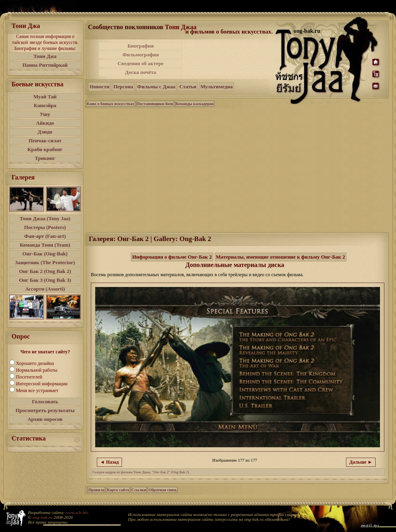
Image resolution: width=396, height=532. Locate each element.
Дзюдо (45, 132)
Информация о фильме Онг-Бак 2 (172, 257)
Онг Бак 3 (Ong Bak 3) (45, 280)
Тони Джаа (181, 27)
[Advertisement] (230, 59)
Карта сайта (118, 490)
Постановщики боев (155, 104)
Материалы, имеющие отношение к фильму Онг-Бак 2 (281, 257)
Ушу (45, 114)
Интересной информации (42, 384)
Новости (99, 87)
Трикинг (45, 158)
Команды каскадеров (195, 104)
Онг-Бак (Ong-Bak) (45, 254)
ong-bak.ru (42, 517)
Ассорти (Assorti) (45, 289)
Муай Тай (45, 97)
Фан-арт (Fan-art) (45, 236)
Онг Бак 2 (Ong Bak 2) (45, 271)
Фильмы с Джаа (156, 87)
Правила (96, 490)
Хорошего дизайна (35, 363)
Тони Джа (45, 56)
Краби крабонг (45, 149)
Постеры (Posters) (45, 227)
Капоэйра (45, 105)
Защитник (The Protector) (45, 262)
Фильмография (141, 55)
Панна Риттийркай (45, 65)
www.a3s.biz (77, 512)
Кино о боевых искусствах (111, 104)
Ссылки (139, 490)
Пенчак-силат (45, 140)
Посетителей (29, 377)
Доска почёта (140, 72)
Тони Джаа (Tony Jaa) (45, 218)
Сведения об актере (141, 63)
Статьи (188, 87)
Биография (141, 46)
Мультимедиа (217, 87)
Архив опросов (45, 419)
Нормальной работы (37, 370)
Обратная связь (163, 490)
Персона (123, 87)
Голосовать (45, 401)
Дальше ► (361, 462)
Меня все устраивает (37, 391)
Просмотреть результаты (45, 410)
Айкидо (45, 123)
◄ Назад (109, 462)
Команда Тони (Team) (45, 245)
